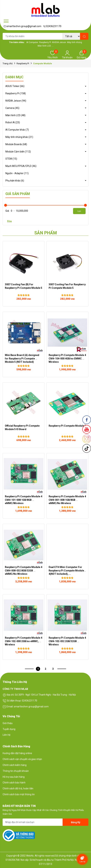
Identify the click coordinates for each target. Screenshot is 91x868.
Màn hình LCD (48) (15, 115)
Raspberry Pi (23, 63)
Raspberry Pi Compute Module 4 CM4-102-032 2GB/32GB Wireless (68, 641)
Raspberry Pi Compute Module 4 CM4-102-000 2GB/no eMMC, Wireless (24, 641)
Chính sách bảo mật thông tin (19, 794)
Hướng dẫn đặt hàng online (17, 753)
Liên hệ (6, 735)
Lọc (79, 211)
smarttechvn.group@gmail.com (22, 26)
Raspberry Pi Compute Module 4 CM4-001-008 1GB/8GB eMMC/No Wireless (68, 500)
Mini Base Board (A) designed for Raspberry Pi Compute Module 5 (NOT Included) (22, 358)
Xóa (9, 221)
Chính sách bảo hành (14, 783)
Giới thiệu (8, 723)
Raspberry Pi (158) (16, 93)
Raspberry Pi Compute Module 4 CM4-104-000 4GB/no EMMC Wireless (68, 358)
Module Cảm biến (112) (18, 152)
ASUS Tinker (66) (15, 86)
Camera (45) (12, 108)
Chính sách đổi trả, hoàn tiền (18, 788)
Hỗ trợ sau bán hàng (14, 777)
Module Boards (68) (16, 144)
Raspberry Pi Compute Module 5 (67, 426)
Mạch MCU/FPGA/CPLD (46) (21, 166)
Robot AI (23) (13, 122)
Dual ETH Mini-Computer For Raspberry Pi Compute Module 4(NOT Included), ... (67, 570)
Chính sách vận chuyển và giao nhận (22, 759)
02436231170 (52, 26)
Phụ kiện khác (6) (15, 181)
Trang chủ (8, 63)
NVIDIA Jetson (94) (16, 101)
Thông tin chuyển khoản (16, 771)
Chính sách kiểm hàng (15, 765)
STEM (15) (11, 159)
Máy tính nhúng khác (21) (19, 137)
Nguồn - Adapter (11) (17, 173)
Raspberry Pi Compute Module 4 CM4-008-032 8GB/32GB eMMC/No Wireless (24, 570)
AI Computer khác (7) (17, 130)
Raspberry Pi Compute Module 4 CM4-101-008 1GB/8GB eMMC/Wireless (24, 500)
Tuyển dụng (9, 729)
